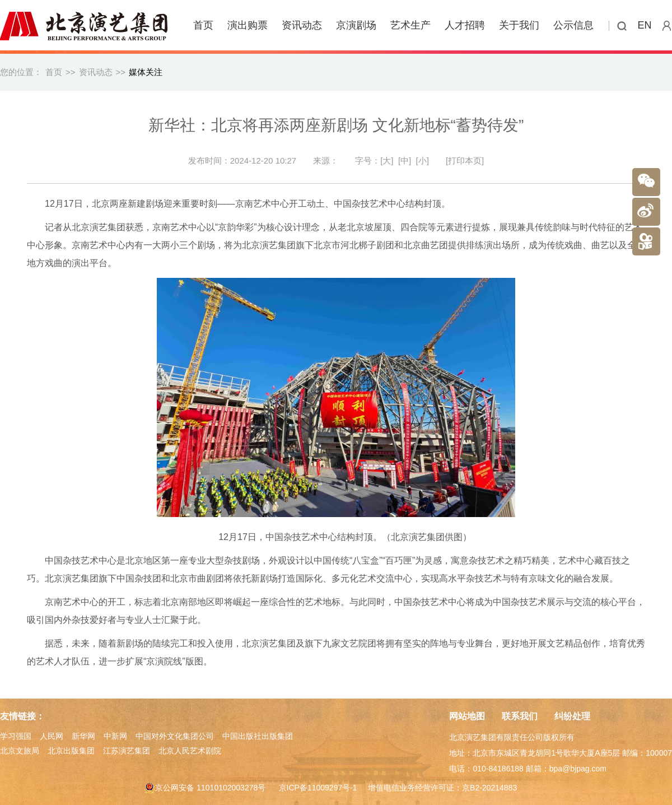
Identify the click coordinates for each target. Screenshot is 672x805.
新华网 (83, 736)
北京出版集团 (71, 751)
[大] (387, 160)
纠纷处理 (572, 716)
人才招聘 (465, 25)
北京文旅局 (20, 751)
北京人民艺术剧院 (190, 751)
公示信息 (573, 25)
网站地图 (467, 716)
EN (645, 25)
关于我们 (519, 25)
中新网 (115, 736)
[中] (405, 160)
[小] (423, 160)
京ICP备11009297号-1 (318, 788)
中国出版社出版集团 (258, 736)
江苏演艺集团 (127, 751)
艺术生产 (410, 25)
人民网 (52, 736)
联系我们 (520, 716)
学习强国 (16, 736)
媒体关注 (146, 72)
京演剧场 (356, 25)
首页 (203, 25)
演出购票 (248, 25)
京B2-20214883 (489, 788)
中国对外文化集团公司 (175, 736)
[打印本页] (465, 160)
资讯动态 (302, 25)
